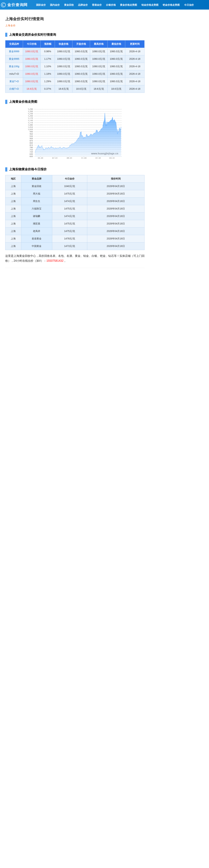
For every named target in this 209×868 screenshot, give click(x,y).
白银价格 (111, 5)
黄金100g (14, 66)
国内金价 (55, 5)
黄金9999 (14, 51)
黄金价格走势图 (129, 5)
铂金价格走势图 (150, 5)
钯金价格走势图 (171, 5)
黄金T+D (14, 81)
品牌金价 (83, 5)
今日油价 (189, 5)
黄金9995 (14, 59)
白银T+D (14, 89)
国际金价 (41, 5)
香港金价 (97, 5)
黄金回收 (69, 5)
